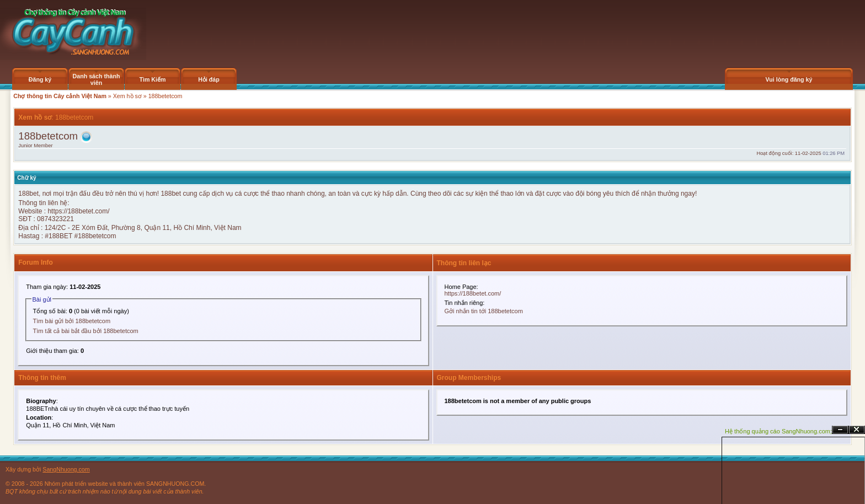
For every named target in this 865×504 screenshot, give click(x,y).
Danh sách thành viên (97, 79)
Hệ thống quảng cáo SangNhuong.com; (778, 431)
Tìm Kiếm (152, 79)
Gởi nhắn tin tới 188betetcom (484, 311)
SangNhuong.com (66, 469)
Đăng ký (40, 79)
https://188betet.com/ (78, 211)
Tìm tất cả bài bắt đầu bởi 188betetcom (86, 331)
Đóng (857, 430)
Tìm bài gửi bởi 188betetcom (72, 321)
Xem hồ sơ (127, 96)
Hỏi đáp (209, 79)
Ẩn (840, 430)
